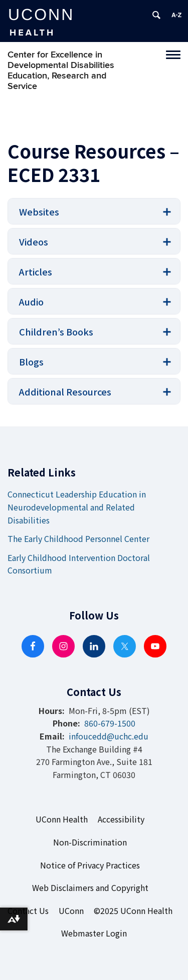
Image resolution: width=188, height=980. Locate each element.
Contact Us (28, 910)
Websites (39, 211)
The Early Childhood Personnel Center (78, 538)
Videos (34, 241)
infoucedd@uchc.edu (109, 736)
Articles (36, 271)
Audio (31, 301)
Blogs (31, 361)
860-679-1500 (110, 723)
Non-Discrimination (90, 842)
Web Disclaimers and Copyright (90, 887)
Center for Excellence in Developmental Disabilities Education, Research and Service (61, 70)
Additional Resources (65, 391)
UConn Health (62, 819)
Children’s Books (56, 331)
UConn (71, 910)
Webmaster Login (94, 933)
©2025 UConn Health (133, 910)
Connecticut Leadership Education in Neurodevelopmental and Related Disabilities (77, 507)
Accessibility (121, 819)
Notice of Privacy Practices (90, 865)
